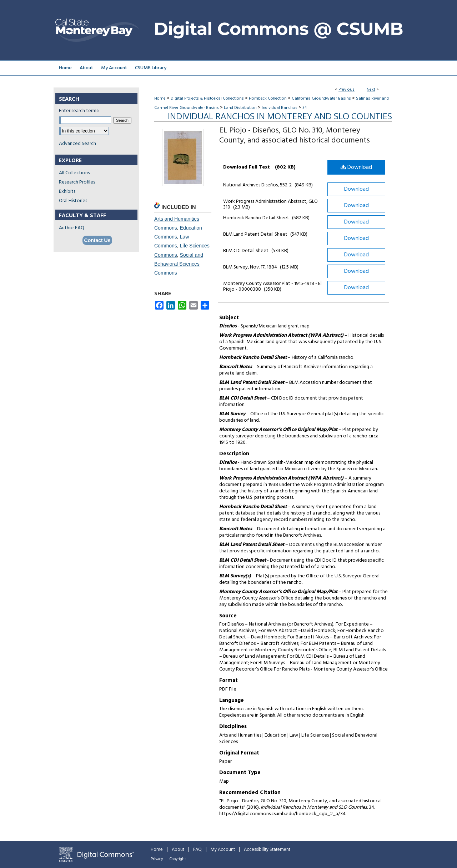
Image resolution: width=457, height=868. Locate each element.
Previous (346, 90)
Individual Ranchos (280, 108)
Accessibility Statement (267, 850)
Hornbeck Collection (268, 99)
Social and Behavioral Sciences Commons (179, 264)
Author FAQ (72, 228)
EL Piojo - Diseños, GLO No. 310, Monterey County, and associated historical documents (295, 136)
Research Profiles (77, 182)
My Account (223, 850)
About (178, 850)
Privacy (157, 859)
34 (305, 108)
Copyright (178, 859)
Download (356, 167)
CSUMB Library (151, 68)
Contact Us (97, 240)
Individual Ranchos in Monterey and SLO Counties (280, 116)
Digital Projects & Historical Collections (207, 99)
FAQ (197, 850)
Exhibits (67, 192)
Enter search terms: (79, 111)
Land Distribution (240, 108)
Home (160, 99)
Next (371, 90)
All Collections (74, 173)
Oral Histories (73, 201)
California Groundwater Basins (321, 99)
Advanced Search (77, 144)
